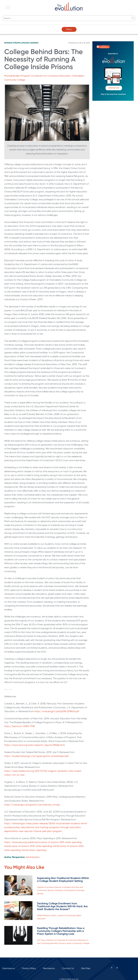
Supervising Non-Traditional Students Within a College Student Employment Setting (63, 880)
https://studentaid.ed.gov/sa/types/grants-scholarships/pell (36, 756)
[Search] (69, 18)
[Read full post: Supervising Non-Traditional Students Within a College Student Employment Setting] (18, 886)
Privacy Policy (29, 968)
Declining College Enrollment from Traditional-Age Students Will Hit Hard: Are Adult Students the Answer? (62, 906)
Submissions (9, 968)
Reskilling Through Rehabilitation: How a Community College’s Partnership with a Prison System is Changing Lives (61, 931)
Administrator (33, 857)
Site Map (86, 968)
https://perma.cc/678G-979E (20, 726)
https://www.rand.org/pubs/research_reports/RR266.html (34, 745)
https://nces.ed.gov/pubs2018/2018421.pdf (57, 711)
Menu (69, 29)
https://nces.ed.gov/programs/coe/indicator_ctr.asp (32, 805)
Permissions (49, 968)
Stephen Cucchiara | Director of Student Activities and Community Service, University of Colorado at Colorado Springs (61, 890)
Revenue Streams (13, 43)
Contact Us (68, 968)
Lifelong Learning (30, 43)
